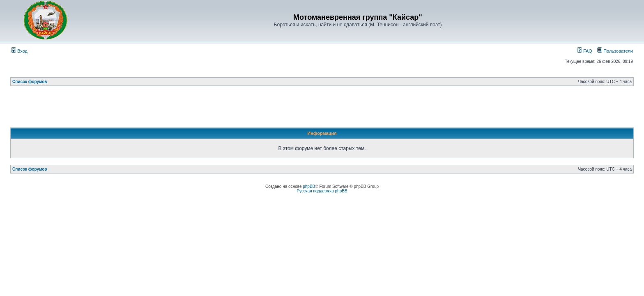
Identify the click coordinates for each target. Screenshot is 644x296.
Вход (19, 51)
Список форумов (30, 82)
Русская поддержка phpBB (322, 191)
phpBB (309, 186)
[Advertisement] (322, 109)
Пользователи (615, 51)
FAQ (585, 51)
